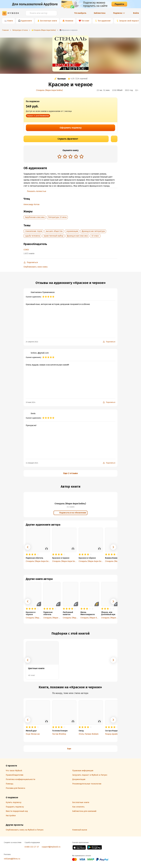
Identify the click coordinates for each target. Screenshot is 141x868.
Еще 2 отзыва (70, 473)
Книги (10, 21)
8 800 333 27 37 (32, 847)
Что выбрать (80, 13)
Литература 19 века (57, 217)
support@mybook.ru (51, 847)
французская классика (77, 236)
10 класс (95, 236)
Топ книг (85, 21)
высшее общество (54, 231)
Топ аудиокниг (104, 21)
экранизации (72, 231)
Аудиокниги (26, 21)
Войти (136, 13)
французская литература (93, 231)
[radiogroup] (70, 157)
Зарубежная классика (35, 217)
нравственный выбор (53, 236)
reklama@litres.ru (12, 859)
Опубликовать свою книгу (36, 267)
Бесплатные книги (48, 21)
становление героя (33, 231)
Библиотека (100, 13)
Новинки (69, 21)
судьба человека (32, 236)
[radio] (59, 156)
